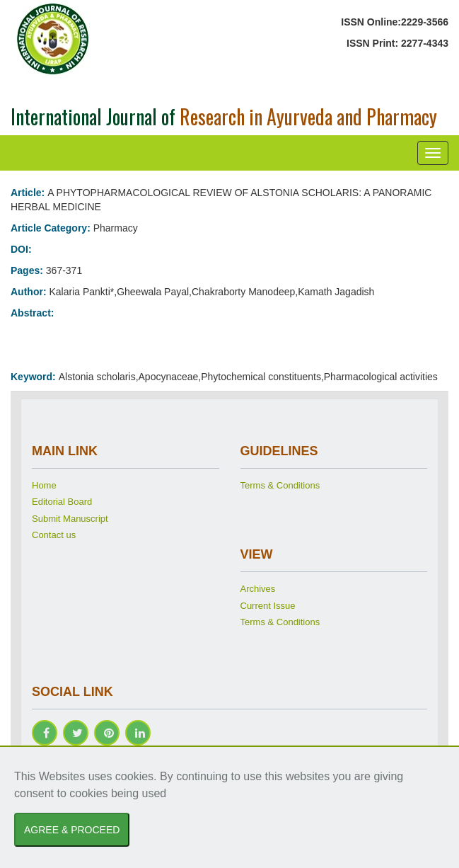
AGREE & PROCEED (72, 830)
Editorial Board (62, 502)
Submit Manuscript (70, 519)
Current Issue (268, 606)
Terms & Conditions (280, 485)
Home (44, 485)
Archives (258, 589)
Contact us (54, 535)
